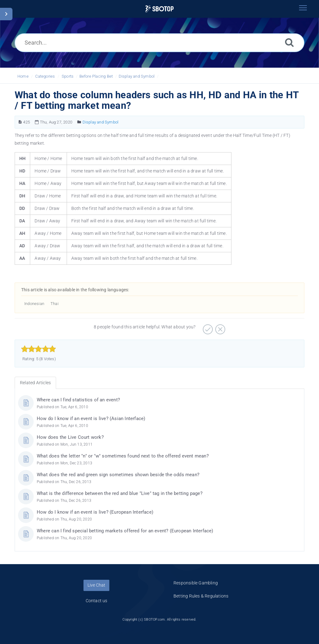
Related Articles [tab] (35, 383)
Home (23, 76)
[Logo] (159, 9)
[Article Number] (20, 122)
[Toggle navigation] (303, 8)
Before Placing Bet (96, 76)
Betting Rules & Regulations (201, 596)
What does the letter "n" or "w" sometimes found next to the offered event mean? (123, 456)
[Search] (289, 42)
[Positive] (207, 327)
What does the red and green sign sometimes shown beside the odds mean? (118, 475)
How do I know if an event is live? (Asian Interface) (91, 419)
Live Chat (96, 585)
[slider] (38, 349)
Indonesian (34, 304)
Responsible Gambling (196, 583)
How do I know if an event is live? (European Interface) (95, 512)
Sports (68, 76)
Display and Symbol (137, 76)
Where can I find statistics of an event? (78, 400)
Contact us (97, 601)
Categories (45, 76)
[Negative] (219, 327)
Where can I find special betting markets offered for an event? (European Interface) (125, 531)
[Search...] (159, 43)
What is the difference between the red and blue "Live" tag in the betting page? (120, 493)
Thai (55, 304)
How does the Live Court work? (70, 437)
